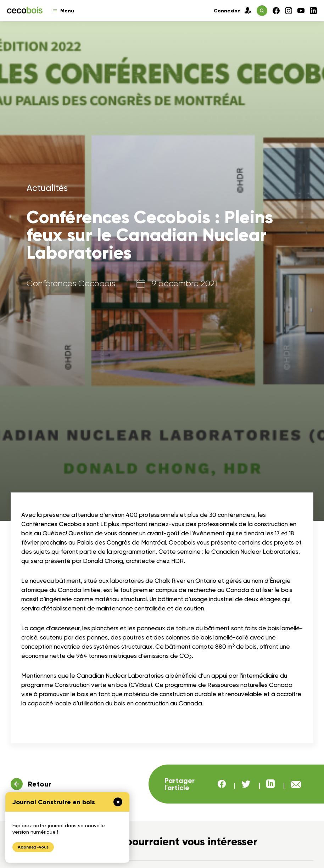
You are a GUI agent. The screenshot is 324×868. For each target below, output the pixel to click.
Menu (64, 11)
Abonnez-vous (33, 847)
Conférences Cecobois (71, 283)
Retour (40, 784)
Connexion (233, 11)
